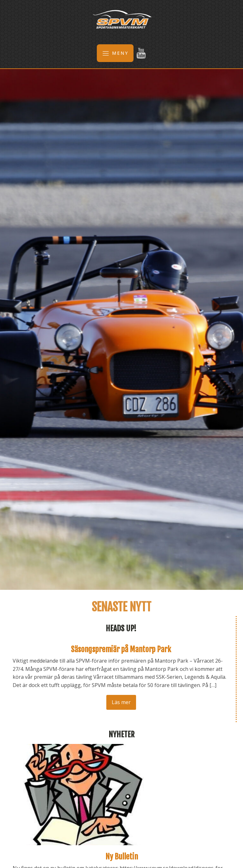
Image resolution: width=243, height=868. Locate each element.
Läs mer (121, 702)
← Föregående (26, 713)
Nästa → (65, 713)
